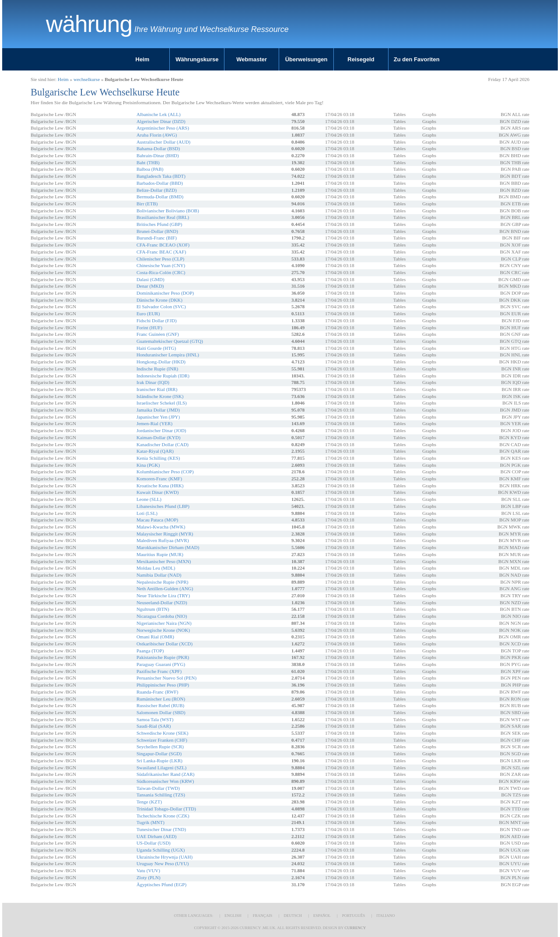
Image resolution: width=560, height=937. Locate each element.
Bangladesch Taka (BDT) (161, 176)
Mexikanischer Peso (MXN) (164, 561)
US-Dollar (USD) (154, 843)
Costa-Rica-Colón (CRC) (161, 272)
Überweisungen (306, 59)
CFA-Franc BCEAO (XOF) (163, 245)
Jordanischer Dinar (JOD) (161, 430)
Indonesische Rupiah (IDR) (163, 376)
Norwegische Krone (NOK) (163, 630)
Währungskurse (197, 59)
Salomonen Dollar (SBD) (161, 712)
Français (263, 916)
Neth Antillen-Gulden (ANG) (165, 588)
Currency (355, 928)
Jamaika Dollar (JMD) (158, 410)
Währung (89, 24)
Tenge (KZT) (149, 802)
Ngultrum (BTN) (153, 609)
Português (353, 916)
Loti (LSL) (147, 513)
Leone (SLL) (149, 499)
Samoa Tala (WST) (155, 719)
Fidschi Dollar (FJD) (157, 321)
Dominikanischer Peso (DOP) (165, 293)
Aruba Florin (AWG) (157, 135)
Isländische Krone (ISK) (160, 396)
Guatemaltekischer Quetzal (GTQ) (170, 341)
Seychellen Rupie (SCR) (160, 747)
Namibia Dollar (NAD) (159, 575)
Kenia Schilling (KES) (158, 458)
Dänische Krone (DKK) (159, 300)
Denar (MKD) (150, 286)
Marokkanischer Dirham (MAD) (168, 547)
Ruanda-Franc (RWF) (157, 692)
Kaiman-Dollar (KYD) (159, 437)
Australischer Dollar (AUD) (163, 142)
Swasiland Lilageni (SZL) (161, 768)
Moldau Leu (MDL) (156, 568)
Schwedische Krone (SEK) (163, 733)
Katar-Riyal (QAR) (155, 451)
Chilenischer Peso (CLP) (160, 259)
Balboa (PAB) (150, 169)
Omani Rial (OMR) (155, 637)
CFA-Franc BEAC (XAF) (161, 252)
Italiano (385, 916)
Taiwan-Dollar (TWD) (158, 788)
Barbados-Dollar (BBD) (160, 183)
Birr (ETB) (147, 204)
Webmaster (252, 59)
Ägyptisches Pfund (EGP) (161, 884)
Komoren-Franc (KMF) (159, 479)
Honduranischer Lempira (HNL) (168, 355)
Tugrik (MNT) (150, 822)
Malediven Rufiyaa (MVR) (163, 540)
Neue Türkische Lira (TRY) (163, 595)
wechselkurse (87, 79)
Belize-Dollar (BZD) (157, 190)
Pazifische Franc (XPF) (159, 671)
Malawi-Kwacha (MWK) (161, 527)
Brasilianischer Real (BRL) (163, 217)
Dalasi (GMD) (150, 279)
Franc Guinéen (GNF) (158, 334)
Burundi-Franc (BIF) (157, 238)
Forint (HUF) (149, 328)
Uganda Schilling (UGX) (161, 850)
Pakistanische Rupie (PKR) (163, 657)
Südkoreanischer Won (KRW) (165, 781)
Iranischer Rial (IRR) (157, 389)
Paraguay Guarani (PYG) (161, 664)
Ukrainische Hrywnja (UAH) (164, 857)
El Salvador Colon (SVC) (161, 306)
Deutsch (293, 916)
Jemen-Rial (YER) (154, 423)
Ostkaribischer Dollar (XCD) (164, 644)
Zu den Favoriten (417, 59)
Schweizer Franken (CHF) (162, 740)
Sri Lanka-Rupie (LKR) (159, 761)
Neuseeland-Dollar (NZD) (162, 602)
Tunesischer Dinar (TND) (161, 829)
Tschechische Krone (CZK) (163, 816)
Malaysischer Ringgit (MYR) (165, 534)
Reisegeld (361, 59)
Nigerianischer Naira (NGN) (164, 623)
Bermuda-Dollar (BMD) (160, 197)
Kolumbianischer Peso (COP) (165, 472)
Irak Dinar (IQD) (153, 382)
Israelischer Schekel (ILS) (162, 403)
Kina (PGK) (148, 465)
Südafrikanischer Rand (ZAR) (166, 774)
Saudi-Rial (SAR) (154, 726)
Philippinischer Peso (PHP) (163, 685)
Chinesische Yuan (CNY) (161, 265)
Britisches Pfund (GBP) (159, 224)
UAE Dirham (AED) (157, 836)
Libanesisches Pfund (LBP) (163, 506)
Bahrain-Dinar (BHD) (158, 155)
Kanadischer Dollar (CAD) (163, 444)
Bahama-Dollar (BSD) (158, 148)
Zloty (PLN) (149, 877)
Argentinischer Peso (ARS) (163, 128)
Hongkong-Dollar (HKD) (161, 362)
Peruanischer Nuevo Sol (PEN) (166, 678)
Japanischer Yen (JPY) (158, 417)
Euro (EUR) (148, 314)
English (233, 916)
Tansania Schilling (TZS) (161, 795)
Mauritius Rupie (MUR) (160, 554)
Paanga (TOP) (150, 651)
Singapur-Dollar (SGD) (159, 754)
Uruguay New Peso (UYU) (163, 863)
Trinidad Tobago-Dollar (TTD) (166, 809)
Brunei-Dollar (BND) (157, 231)
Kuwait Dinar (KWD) (158, 492)
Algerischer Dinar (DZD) (161, 121)
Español (322, 916)
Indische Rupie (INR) (157, 369)
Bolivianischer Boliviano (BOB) (168, 211)
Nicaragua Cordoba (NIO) (162, 616)
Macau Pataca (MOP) (157, 520)
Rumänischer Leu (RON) (161, 699)
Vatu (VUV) (148, 870)
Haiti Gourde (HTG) (156, 348)
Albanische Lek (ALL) (159, 114)
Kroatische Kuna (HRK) (160, 486)
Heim (143, 59)
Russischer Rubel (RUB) (160, 705)
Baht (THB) (148, 162)
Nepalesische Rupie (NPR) (163, 582)
